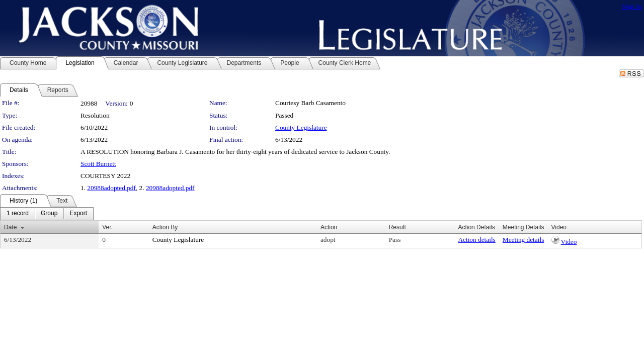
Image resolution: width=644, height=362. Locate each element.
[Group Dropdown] (49, 214)
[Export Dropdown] (78, 214)
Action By (165, 227)
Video (569, 242)
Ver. (107, 227)
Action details (476, 240)
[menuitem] (18, 214)
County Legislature (301, 127)
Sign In (632, 6)
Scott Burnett (98, 164)
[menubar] (47, 214)
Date (10, 227)
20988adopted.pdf (111, 188)
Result (397, 227)
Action (329, 227)
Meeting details (524, 240)
